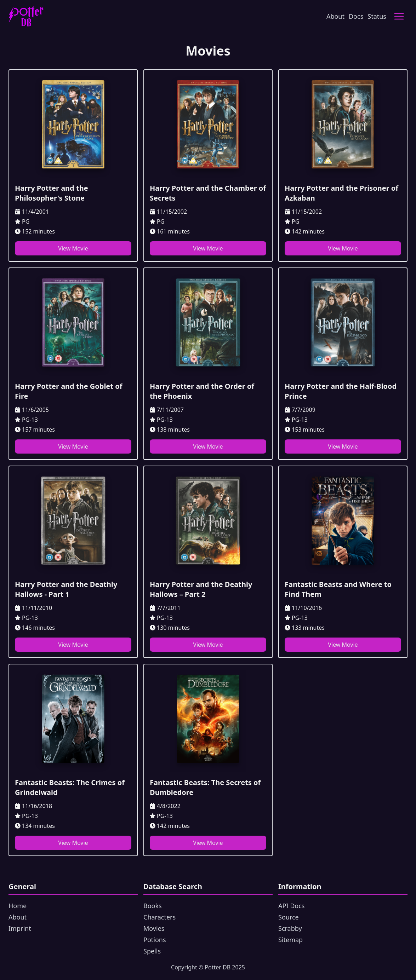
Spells (152, 951)
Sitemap (290, 940)
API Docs (291, 906)
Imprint (20, 928)
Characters (159, 917)
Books (153, 906)
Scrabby (290, 928)
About (335, 16)
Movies (154, 928)
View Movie (73, 248)
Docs (356, 16)
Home (18, 906)
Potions (155, 940)
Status (377, 16)
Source (289, 917)
